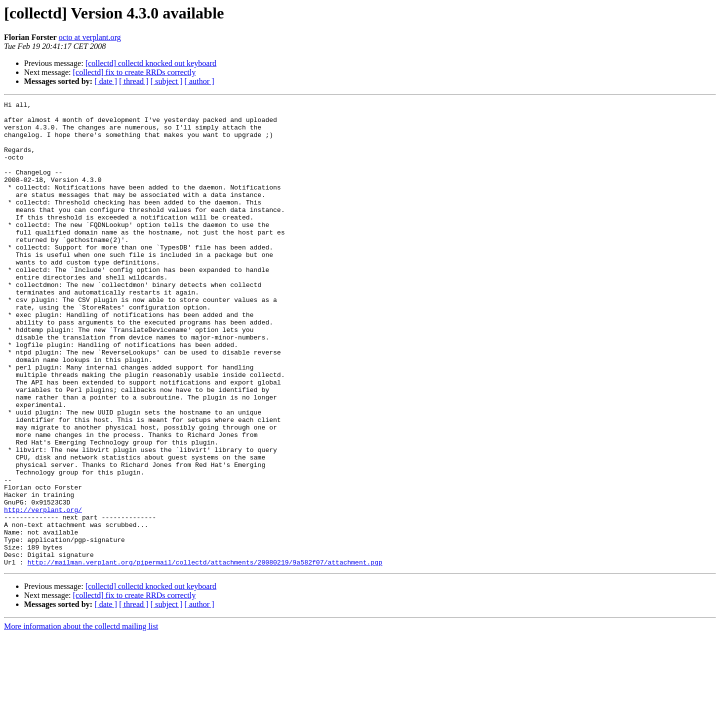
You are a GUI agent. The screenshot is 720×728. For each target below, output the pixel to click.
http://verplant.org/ (43, 592)
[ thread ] (134, 81)
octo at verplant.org (90, 37)
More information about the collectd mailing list (81, 719)
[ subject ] (166, 81)
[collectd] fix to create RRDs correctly (134, 72)
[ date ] (106, 81)
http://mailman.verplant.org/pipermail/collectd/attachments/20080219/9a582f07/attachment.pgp (205, 655)
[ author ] (199, 81)
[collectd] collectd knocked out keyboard (151, 63)
